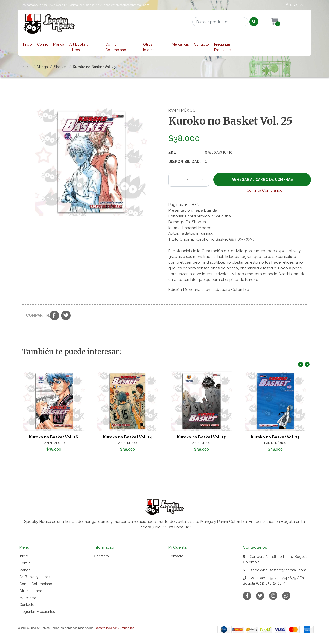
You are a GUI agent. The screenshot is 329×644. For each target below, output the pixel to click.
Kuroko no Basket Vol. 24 (128, 437)
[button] (161, 472)
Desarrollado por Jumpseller (114, 628)
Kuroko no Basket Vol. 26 (54, 437)
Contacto (201, 44)
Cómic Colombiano (116, 47)
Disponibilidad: (185, 162)
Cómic (43, 44)
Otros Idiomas (150, 47)
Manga (59, 44)
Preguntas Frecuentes (223, 47)
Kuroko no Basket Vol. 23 (275, 437)
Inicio (28, 44)
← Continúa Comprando (262, 190)
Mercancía (180, 44)
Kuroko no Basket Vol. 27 (202, 437)
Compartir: (36, 315)
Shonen (60, 67)
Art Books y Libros (79, 47)
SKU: (173, 153)
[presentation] (301, 364)
